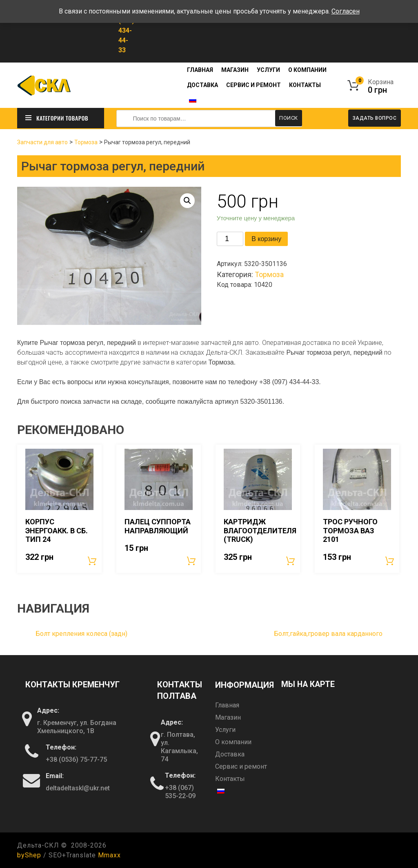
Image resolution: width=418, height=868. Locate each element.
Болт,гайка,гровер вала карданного (328, 633)
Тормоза (86, 142)
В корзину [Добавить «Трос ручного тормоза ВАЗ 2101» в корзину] (390, 560)
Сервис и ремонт (253, 85)
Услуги (268, 70)
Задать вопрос (375, 118)
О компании (307, 70)
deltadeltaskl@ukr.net (78, 788)
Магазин (235, 70)
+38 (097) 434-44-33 (126, 30)
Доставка (202, 85)
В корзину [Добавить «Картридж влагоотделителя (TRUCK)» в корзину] (291, 560)
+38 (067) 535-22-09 (180, 791)
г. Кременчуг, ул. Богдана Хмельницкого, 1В (77, 727)
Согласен (346, 11)
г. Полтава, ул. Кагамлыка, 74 (179, 746)
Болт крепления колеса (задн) (81, 633)
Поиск (289, 118)
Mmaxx (109, 855)
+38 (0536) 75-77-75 (76, 759)
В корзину (266, 238)
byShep (29, 855)
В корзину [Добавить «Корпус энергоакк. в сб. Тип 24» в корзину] (93, 560)
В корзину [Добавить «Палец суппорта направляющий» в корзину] (192, 560)
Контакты (305, 85)
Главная (200, 70)
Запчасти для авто (42, 142)
